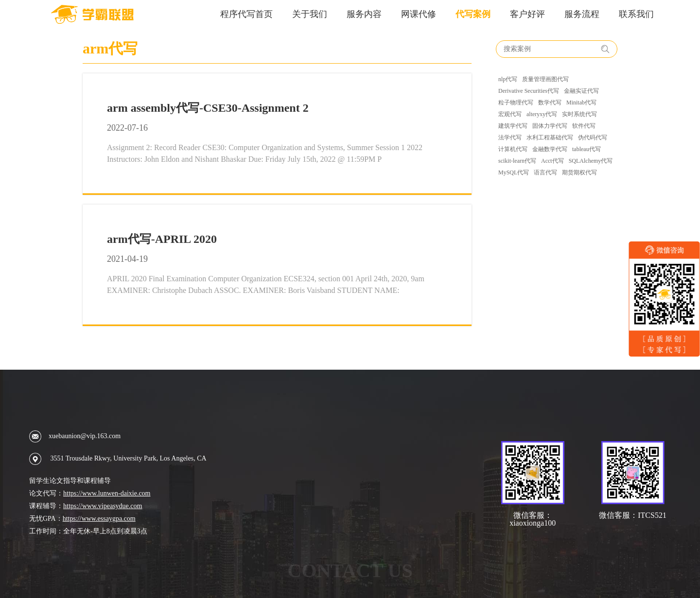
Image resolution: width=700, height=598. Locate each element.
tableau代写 (586, 149)
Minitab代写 (581, 103)
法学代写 (510, 137)
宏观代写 (510, 114)
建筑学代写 (513, 126)
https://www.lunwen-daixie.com (107, 493)
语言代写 (545, 172)
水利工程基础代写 (550, 137)
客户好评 (527, 14)
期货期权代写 (579, 172)
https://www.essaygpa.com (99, 519)
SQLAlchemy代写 (591, 161)
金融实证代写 (581, 91)
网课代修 (419, 14)
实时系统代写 (579, 114)
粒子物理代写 (516, 103)
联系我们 (636, 14)
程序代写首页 (246, 14)
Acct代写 (552, 161)
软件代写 (584, 126)
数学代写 (550, 103)
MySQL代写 (514, 172)
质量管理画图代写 (545, 79)
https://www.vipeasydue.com (103, 506)
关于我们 (310, 14)
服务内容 (364, 14)
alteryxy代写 (542, 114)
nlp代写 (508, 79)
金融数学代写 (550, 149)
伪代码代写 (593, 137)
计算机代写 (513, 149)
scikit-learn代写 (517, 161)
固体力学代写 (550, 126)
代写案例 (473, 14)
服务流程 (582, 14)
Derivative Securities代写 (529, 91)
